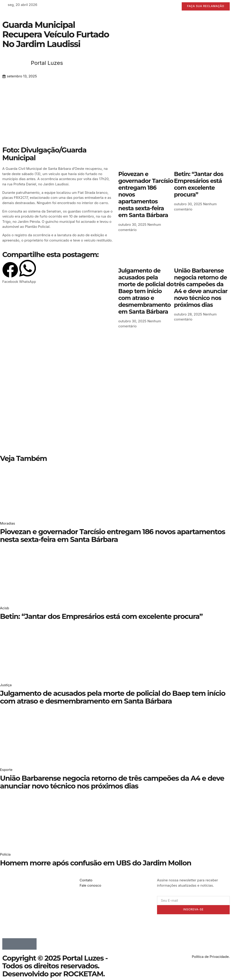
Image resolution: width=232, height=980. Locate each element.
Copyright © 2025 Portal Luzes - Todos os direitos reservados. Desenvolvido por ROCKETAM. (55, 966)
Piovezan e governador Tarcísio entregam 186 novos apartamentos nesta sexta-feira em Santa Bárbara (113, 536)
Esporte (6, 770)
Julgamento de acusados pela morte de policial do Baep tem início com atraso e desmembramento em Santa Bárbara (146, 291)
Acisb (5, 608)
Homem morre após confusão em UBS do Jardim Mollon (96, 863)
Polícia (5, 854)
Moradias (8, 523)
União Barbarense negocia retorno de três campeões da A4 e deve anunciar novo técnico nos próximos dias (201, 288)
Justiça (6, 685)
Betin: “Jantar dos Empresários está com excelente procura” (199, 184)
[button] (10, 273)
